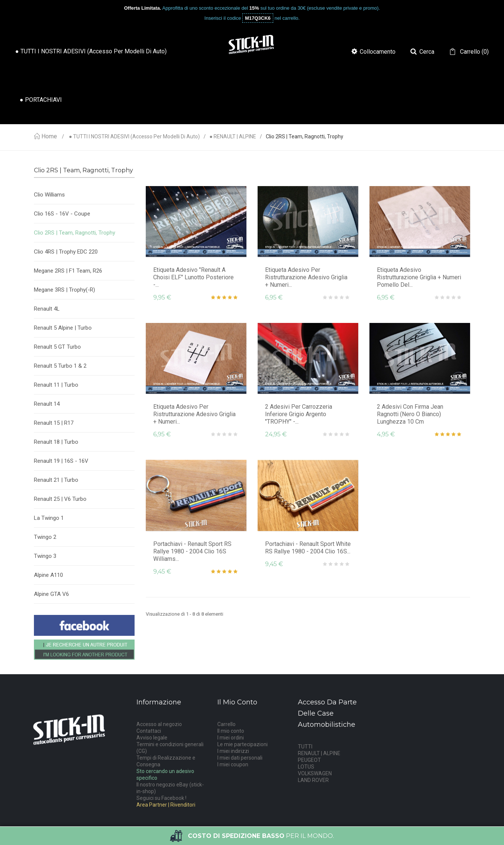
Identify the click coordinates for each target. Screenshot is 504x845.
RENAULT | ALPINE (319, 753)
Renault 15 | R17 (54, 423)
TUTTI (305, 747)
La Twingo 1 (49, 518)
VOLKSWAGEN (315, 773)
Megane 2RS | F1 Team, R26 (68, 271)
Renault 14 (47, 404)
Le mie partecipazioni (242, 744)
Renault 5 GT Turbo (57, 347)
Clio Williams (49, 195)
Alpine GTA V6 (51, 594)
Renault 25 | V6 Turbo (60, 499)
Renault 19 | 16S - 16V (61, 461)
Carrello (226, 724)
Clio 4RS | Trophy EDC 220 (66, 252)
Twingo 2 (45, 537)
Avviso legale (152, 738)
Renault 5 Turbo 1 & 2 (60, 366)
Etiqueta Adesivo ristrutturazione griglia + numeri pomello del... (419, 277)
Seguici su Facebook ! (161, 798)
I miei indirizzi (233, 751)
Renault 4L (47, 309)
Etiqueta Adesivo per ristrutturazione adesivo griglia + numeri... (306, 277)
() (474, 52)
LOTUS (306, 767)
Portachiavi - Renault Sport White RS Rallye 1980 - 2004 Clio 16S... (308, 548)
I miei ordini (231, 738)
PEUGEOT (309, 760)
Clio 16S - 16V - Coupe (62, 214)
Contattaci (149, 731)
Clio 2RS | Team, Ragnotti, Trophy (75, 233)
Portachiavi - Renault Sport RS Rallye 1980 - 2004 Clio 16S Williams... (192, 551)
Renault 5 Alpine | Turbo (63, 328)
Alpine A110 (48, 575)
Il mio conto (231, 731)
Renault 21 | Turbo (56, 480)
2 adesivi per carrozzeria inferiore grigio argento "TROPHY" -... (299, 414)
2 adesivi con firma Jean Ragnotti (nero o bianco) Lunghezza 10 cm (410, 414)
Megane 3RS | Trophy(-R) (64, 290)
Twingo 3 (45, 556)
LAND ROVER (313, 780)
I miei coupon (233, 764)
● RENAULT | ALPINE (233, 137)
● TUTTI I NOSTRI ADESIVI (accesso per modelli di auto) (134, 137)
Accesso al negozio (159, 724)
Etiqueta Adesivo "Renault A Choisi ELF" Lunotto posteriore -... (193, 277)
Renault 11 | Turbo (56, 385)
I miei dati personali (240, 758)
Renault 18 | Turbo (56, 442)
